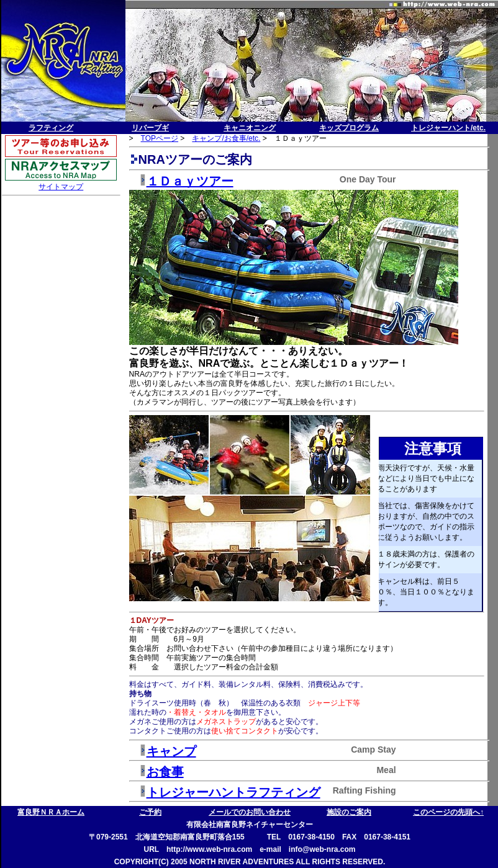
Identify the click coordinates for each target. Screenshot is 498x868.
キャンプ (171, 751)
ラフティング (51, 128)
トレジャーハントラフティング (233, 792)
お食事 (165, 772)
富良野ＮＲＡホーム (51, 812)
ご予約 (150, 812)
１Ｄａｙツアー (190, 181)
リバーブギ (150, 128)
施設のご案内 (349, 812)
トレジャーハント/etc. (448, 128)
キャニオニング (250, 128)
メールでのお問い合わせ (250, 812)
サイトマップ (61, 187)
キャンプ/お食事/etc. (226, 138)
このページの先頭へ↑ (448, 812)
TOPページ (160, 138)
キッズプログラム (349, 128)
